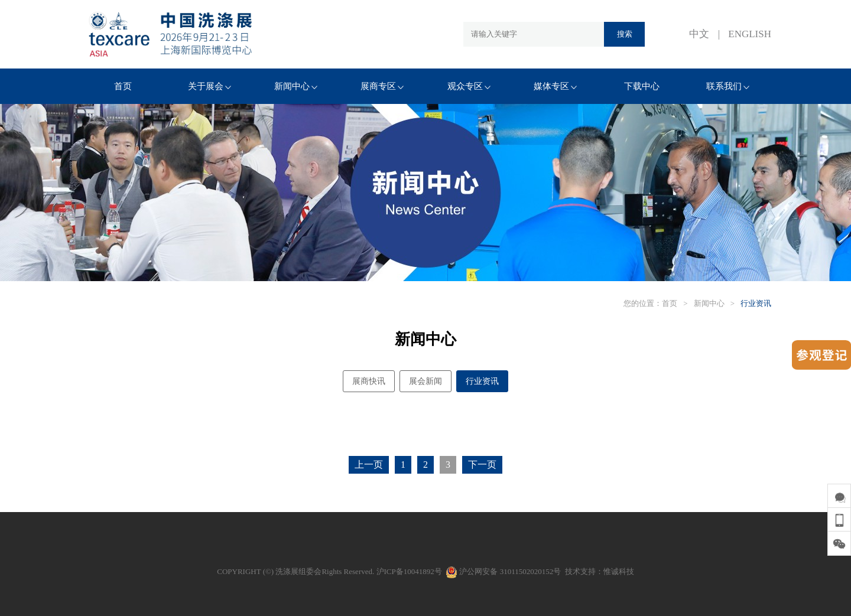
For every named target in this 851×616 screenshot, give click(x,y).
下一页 (482, 465)
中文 (699, 34)
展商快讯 (369, 381)
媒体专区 (555, 86)
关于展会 (209, 86)
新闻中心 (296, 86)
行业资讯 (756, 303)
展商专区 (382, 86)
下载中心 (642, 86)
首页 (123, 86)
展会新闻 (425, 381)
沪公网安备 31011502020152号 (503, 571)
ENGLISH (750, 34)
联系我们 (728, 86)
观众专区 (469, 86)
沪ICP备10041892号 (409, 571)
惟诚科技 (619, 571)
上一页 (369, 465)
